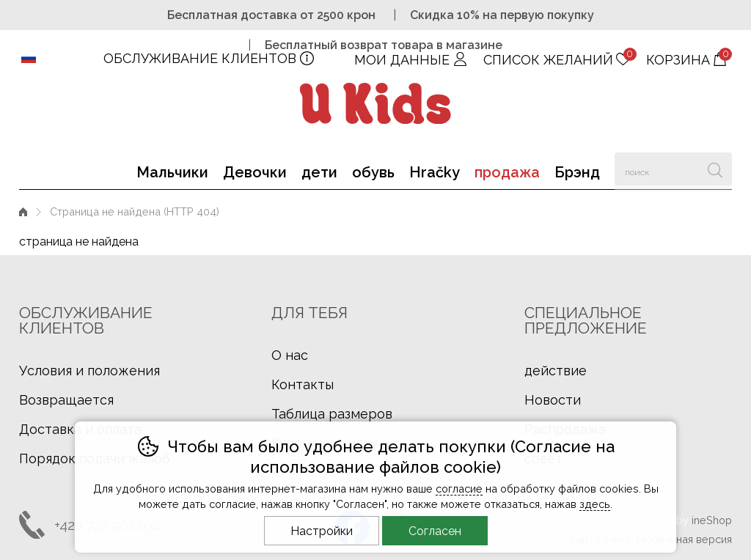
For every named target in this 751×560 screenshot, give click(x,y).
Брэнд (577, 172)
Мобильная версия (684, 539)
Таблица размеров (332, 414)
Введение (23, 211)
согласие (459, 489)
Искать (715, 169)
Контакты (303, 384)
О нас (290, 355)
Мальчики (172, 172)
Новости (553, 400)
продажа (507, 172)
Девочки (255, 172)
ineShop (712, 520)
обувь (373, 172)
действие (556, 371)
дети (319, 172)
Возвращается (66, 400)
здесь (595, 504)
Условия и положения (89, 371)
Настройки (322, 531)
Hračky (435, 172)
